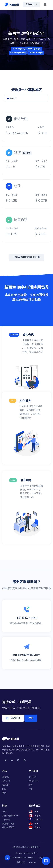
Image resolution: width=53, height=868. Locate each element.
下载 (4, 812)
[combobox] (26, 98)
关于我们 (33, 777)
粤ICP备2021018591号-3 (27, 853)
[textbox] (26, 98)
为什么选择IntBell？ (11, 816)
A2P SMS (6, 781)
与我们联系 (34, 781)
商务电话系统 (8, 824)
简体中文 (30, 4)
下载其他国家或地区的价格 (27, 257)
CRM (4, 789)
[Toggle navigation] (45, 4)
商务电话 (6, 777)
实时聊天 (6, 785)
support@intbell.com (26, 655)
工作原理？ (7, 820)
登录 (31, 785)
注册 (31, 718)
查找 (4, 793)
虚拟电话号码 (8, 827)
